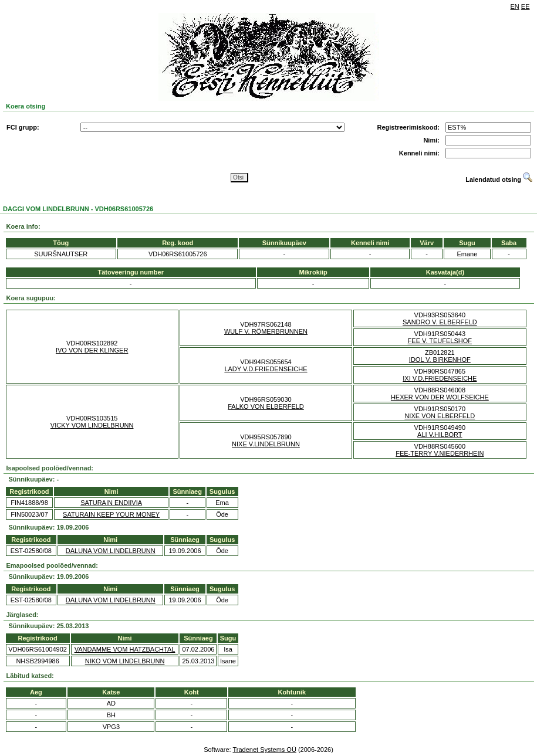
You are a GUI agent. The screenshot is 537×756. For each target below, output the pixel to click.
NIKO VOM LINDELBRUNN (125, 661)
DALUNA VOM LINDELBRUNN (111, 551)
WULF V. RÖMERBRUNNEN (266, 331)
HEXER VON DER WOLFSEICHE (440, 397)
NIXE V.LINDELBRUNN (266, 444)
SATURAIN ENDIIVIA (111, 503)
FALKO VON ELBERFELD (266, 406)
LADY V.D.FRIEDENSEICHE (266, 369)
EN (515, 6)
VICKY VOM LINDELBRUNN (92, 425)
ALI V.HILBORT (440, 435)
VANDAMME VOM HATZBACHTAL (125, 649)
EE (526, 6)
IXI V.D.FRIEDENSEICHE (440, 378)
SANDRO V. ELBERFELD (440, 322)
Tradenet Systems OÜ (264, 750)
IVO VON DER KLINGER (92, 350)
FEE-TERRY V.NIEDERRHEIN (440, 453)
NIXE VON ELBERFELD (440, 416)
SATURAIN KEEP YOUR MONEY (111, 514)
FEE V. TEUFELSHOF (440, 341)
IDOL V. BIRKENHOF (440, 360)
